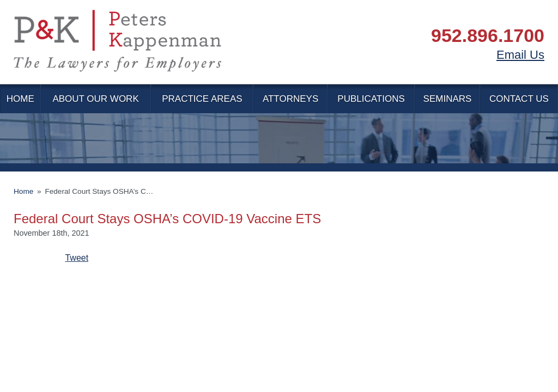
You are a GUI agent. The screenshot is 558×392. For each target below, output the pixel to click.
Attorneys (290, 99)
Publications (371, 99)
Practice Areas (202, 99)
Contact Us (519, 99)
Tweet (77, 258)
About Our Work (95, 99)
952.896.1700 (488, 35)
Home (20, 99)
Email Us (520, 55)
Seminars (448, 99)
